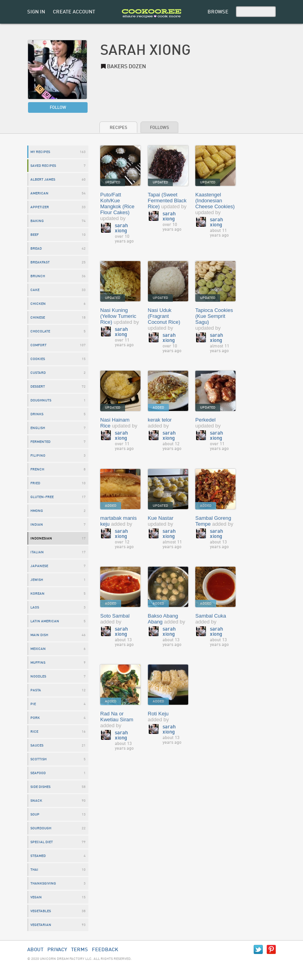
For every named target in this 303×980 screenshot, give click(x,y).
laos (35, 608)
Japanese (39, 566)
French (37, 469)
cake (35, 290)
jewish (37, 580)
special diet (42, 842)
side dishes (40, 787)
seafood (38, 773)
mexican (38, 649)
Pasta (36, 690)
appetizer (40, 207)
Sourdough (41, 828)
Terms (79, 950)
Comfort (38, 345)
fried (35, 483)
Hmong (37, 511)
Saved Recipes (43, 166)
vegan (36, 897)
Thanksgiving (43, 884)
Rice (34, 732)
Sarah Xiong (121, 228)
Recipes (118, 128)
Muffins (38, 663)
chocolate (40, 331)
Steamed (38, 856)
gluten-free (42, 497)
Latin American (45, 621)
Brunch (38, 276)
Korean (37, 594)
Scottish (38, 759)
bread (36, 249)
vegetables (41, 911)
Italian (37, 552)
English (38, 428)
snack (36, 801)
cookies (38, 359)
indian (37, 525)
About (35, 950)
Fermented (40, 442)
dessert (38, 387)
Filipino (38, 456)
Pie (33, 704)
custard (38, 373)
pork (35, 718)
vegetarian (41, 925)
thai (34, 870)
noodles (38, 677)
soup (35, 815)
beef (35, 235)
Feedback (105, 950)
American (39, 193)
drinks (37, 414)
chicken (38, 304)
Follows (159, 128)
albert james (43, 180)
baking (37, 221)
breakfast (40, 262)
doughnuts (41, 400)
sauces (37, 746)
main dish (39, 635)
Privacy (57, 950)
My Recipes (40, 152)
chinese (38, 318)
